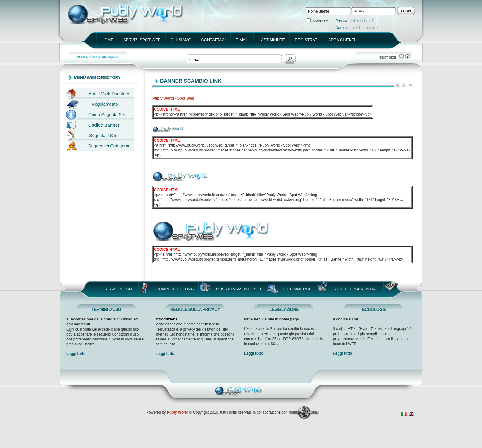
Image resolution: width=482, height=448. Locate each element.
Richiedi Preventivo (356, 289)
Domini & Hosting (175, 289)
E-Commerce (298, 289)
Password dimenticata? (354, 21)
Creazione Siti (118, 289)
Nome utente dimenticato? (357, 28)
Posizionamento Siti (239, 289)
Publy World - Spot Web (173, 98)
